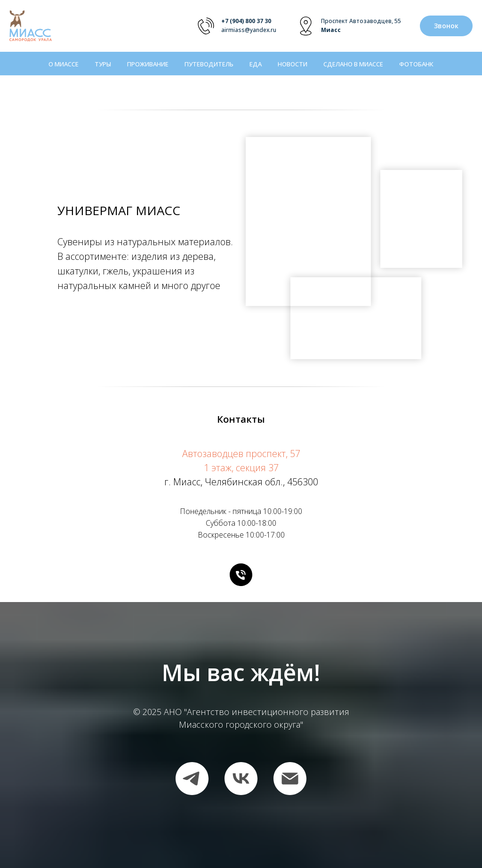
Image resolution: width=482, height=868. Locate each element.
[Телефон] (241, 575)
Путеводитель (209, 64)
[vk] (241, 779)
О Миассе (64, 64)
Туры (103, 64)
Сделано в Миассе (353, 64)
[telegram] (192, 779)
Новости (293, 64)
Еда (256, 64)
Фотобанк (416, 64)
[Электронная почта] (290, 779)
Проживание (148, 64)
